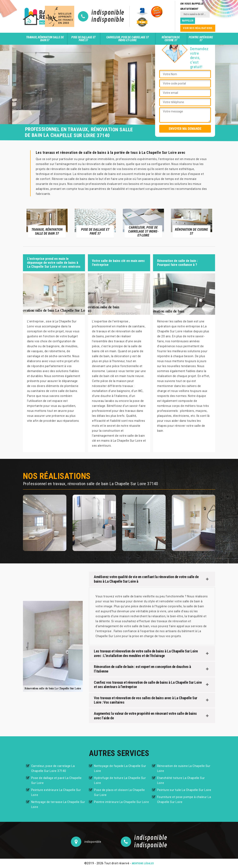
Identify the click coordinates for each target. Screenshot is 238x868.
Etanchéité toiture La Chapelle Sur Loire (181, 780)
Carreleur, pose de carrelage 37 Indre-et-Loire (128, 39)
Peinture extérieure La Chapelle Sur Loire (56, 792)
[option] (47, 223)
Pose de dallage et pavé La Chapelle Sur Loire (56, 780)
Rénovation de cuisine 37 (171, 39)
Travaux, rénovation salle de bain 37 (45, 39)
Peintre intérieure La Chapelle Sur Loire (121, 802)
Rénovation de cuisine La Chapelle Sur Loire (184, 768)
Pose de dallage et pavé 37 (83, 39)
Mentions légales (143, 863)
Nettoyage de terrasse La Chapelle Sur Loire (58, 804)
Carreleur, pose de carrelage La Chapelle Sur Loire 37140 (53, 768)
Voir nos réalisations (198, 28)
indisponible (108, 13)
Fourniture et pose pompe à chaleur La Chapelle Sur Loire (184, 799)
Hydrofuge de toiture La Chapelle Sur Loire (120, 780)
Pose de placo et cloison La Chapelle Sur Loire (119, 792)
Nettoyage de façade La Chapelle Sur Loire (120, 768)
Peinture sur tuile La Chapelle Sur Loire (184, 790)
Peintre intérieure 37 (201, 39)
